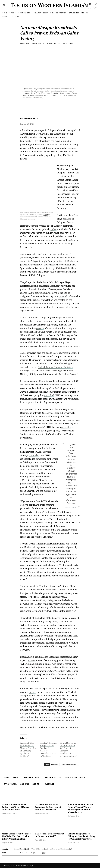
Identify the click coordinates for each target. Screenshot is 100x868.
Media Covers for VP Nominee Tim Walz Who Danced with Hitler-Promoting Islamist (16, 836)
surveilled (66, 427)
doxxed (33, 692)
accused (32, 660)
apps (60, 346)
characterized (73, 420)
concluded (47, 530)
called (54, 229)
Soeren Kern (31, 118)
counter (31, 318)
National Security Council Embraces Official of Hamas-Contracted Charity (16, 807)
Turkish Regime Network (69, 764)
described (49, 395)
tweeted (63, 296)
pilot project (64, 254)
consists (40, 328)
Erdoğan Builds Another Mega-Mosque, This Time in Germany (29, 747)
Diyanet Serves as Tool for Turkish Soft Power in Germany (68, 747)
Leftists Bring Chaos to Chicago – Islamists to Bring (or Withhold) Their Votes (81, 836)
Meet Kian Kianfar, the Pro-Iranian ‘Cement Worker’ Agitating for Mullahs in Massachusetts (81, 808)
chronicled (34, 455)
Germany (55, 764)
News (22, 43)
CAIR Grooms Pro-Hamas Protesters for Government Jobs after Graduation (48, 807)
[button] (4, 5)
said (72, 544)
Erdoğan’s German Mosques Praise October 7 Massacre (48, 747)
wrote (52, 512)
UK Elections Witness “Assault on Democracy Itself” (49, 835)
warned (36, 558)
